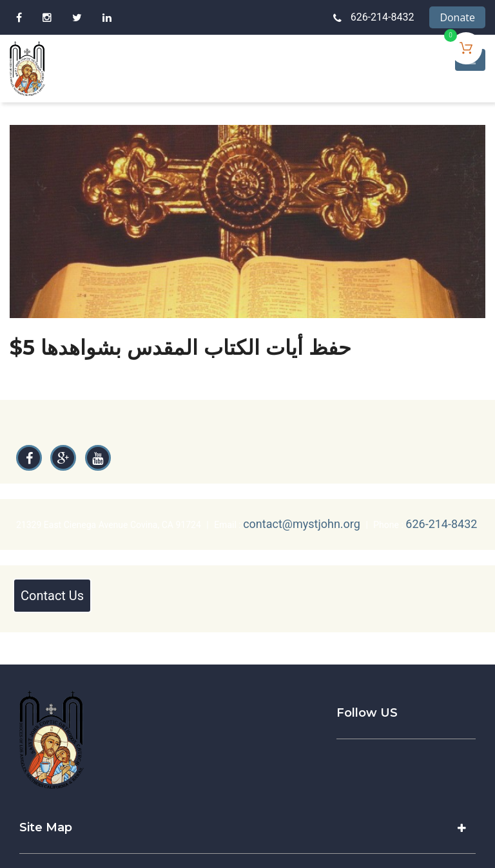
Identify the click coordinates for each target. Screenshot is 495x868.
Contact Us (52, 596)
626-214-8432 (383, 17)
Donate (457, 17)
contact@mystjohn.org (302, 524)
